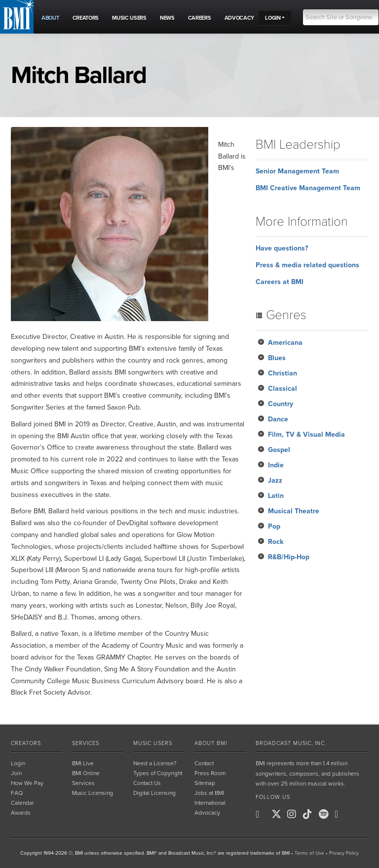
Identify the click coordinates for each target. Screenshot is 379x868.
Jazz (275, 480)
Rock (276, 542)
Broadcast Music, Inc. (291, 743)
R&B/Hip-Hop (289, 557)
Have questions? (282, 248)
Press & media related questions (307, 265)
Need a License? (155, 763)
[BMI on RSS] (357, 814)
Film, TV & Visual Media (306, 434)
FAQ (17, 793)
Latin (276, 496)
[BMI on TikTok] (310, 814)
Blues (277, 358)
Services (86, 743)
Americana (285, 343)
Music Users (153, 743)
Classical (283, 389)
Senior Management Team (297, 171)
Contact (204, 763)
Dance (278, 419)
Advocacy (207, 813)
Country (281, 404)
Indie (276, 465)
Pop (274, 526)
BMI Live (83, 763)
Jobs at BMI (209, 793)
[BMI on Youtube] (341, 814)
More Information (302, 222)
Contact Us (147, 783)
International (210, 803)
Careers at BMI (280, 282)
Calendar (22, 803)
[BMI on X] (278, 814)
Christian (283, 373)
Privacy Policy (344, 853)
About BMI (211, 743)
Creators (26, 743)
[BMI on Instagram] (294, 814)
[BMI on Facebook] (263, 814)
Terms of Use (309, 853)
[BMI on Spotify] (326, 814)
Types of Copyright (158, 773)
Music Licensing (93, 793)
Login (18, 763)
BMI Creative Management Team (308, 188)
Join (16, 773)
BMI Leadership (298, 145)
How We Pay (27, 783)
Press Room (210, 773)
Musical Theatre (294, 511)
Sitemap (205, 783)
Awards (21, 813)
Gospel (279, 450)
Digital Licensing (154, 793)
